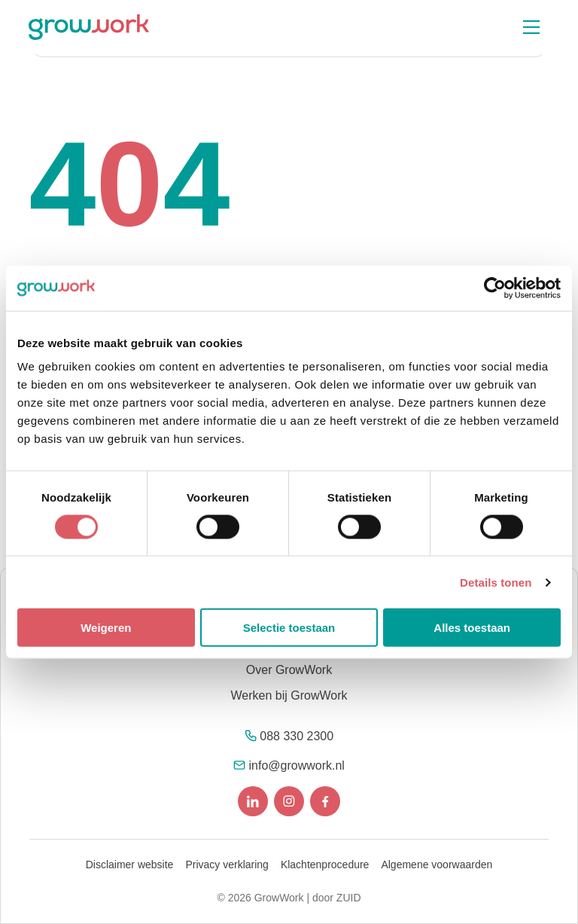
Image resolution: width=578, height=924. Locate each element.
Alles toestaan (472, 628)
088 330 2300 (297, 736)
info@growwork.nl (297, 765)
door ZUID (337, 898)
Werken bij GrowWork (289, 695)
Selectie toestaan (289, 628)
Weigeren (106, 628)
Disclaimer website (130, 865)
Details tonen (496, 582)
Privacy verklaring (227, 865)
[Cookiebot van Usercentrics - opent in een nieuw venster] (495, 288)
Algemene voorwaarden (437, 865)
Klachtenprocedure (325, 865)
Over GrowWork (289, 670)
